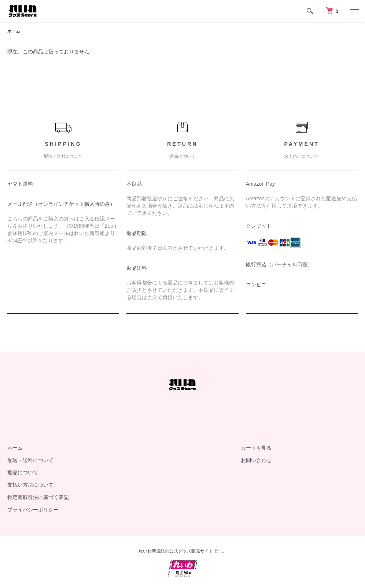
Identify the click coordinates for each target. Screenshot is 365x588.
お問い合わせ (256, 460)
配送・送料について (30, 460)
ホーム (14, 31)
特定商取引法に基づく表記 (38, 497)
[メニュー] (354, 11)
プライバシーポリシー (33, 510)
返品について (23, 472)
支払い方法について (30, 485)
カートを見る (256, 448)
